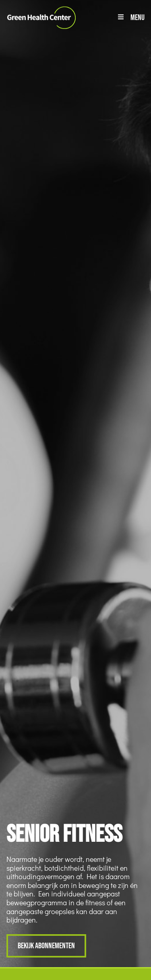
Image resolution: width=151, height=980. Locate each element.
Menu (138, 17)
